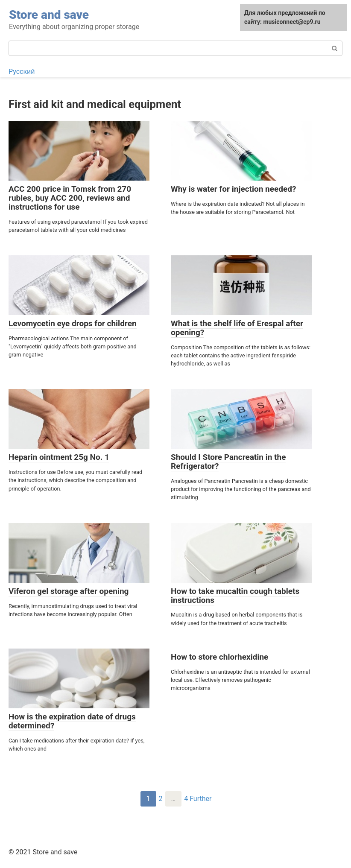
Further (200, 799)
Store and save (49, 15)
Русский (22, 72)
